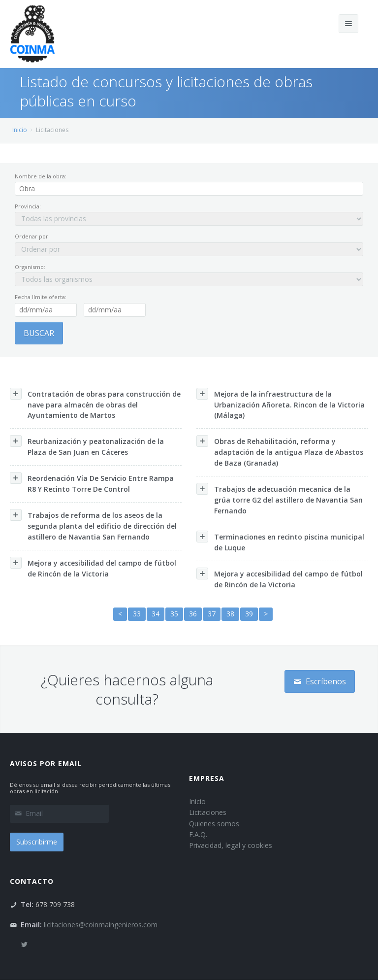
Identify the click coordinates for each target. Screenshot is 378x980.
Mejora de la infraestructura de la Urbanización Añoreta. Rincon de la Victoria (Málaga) (281, 404)
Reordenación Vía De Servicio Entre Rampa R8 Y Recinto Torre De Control (92, 483)
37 (212, 614)
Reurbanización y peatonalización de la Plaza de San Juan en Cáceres (87, 446)
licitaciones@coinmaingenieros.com (101, 925)
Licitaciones (208, 812)
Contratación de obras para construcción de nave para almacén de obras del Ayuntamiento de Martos (95, 404)
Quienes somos (214, 824)
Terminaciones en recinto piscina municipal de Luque (280, 541)
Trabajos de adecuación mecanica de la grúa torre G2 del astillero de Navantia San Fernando (280, 499)
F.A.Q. (198, 834)
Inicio (20, 130)
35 (174, 614)
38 (230, 614)
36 (193, 614)
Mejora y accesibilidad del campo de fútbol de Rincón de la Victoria (93, 568)
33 (137, 614)
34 (156, 614)
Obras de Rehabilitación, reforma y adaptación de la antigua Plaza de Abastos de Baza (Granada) (280, 451)
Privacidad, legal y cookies (231, 845)
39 (249, 614)
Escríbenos (320, 681)
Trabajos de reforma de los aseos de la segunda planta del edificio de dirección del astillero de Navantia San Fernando (93, 525)
